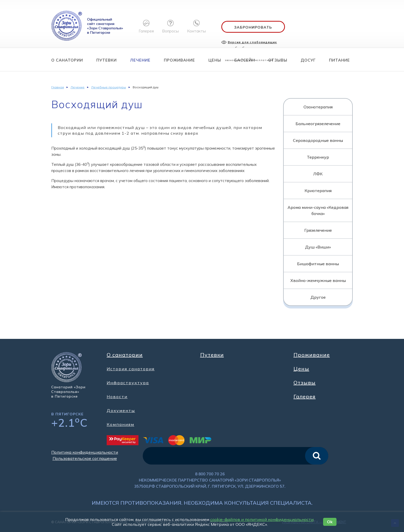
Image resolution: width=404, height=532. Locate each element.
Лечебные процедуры (109, 87)
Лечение (140, 60)
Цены (215, 60)
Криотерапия (318, 191)
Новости (117, 397)
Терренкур (318, 157)
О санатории (67, 60)
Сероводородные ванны (318, 140)
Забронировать (253, 27)
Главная (58, 87)
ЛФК (318, 174)
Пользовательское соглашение (85, 458)
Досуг (308, 60)
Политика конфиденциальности (85, 452)
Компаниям (120, 424)
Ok (330, 522)
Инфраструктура (128, 383)
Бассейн (245, 60)
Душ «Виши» (318, 247)
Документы (121, 410)
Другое (318, 297)
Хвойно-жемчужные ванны (318, 280)
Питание (339, 60)
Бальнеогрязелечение (318, 124)
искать (317, 456)
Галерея (305, 397)
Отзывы (278, 60)
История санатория (131, 369)
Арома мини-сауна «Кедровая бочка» (318, 210)
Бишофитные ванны (318, 264)
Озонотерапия (318, 107)
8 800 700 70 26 (210, 474)
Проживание (179, 60)
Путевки (107, 60)
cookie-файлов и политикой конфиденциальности (262, 519)
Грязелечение (318, 230)
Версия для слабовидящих (252, 42)
